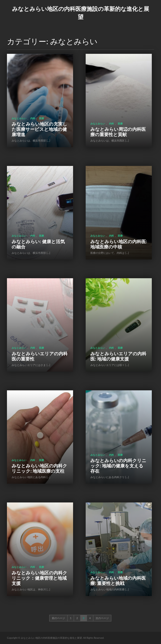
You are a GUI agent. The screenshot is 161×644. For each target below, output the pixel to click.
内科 (33, 118)
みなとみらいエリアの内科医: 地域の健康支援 (118, 356)
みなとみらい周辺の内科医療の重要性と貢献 (118, 132)
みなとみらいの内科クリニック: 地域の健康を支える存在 (118, 466)
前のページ (58, 618)
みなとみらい (19, 118)
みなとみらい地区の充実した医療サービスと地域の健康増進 (39, 129)
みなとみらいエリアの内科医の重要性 (40, 356)
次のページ (102, 618)
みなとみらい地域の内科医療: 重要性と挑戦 (118, 581)
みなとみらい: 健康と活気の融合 (38, 244)
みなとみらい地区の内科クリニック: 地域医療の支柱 (39, 468)
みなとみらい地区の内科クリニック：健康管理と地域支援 (39, 578)
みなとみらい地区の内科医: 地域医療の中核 (119, 244)
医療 (42, 118)
